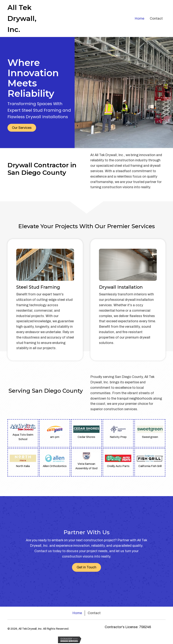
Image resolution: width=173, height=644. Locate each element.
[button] (22, 128)
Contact (94, 613)
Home (77, 613)
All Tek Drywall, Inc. (22, 18)
